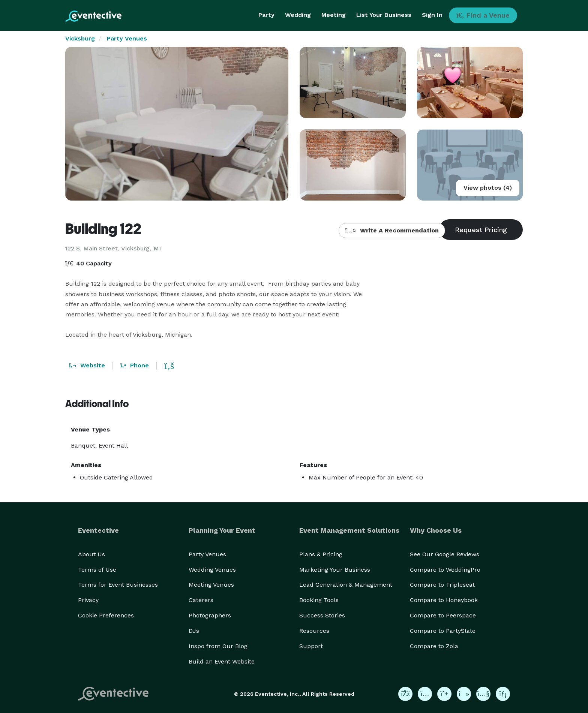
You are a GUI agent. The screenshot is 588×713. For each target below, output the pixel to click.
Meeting (334, 15)
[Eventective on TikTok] (464, 694)
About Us (91, 554)
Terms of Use (97, 570)
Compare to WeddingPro (445, 570)
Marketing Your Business (335, 570)
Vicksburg (80, 38)
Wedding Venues (212, 570)
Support (311, 646)
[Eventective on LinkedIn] (503, 694)
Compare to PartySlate (443, 631)
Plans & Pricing (321, 554)
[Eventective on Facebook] (405, 694)
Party (266, 15)
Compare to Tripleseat (442, 585)
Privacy (88, 600)
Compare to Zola (434, 646)
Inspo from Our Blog (218, 646)
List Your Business (384, 15)
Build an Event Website (222, 661)
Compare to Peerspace (443, 615)
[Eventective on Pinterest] (444, 694)
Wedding (298, 15)
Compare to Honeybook (444, 600)
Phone (135, 365)
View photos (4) (488, 188)
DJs (194, 631)
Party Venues (127, 38)
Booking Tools (319, 600)
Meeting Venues (211, 585)
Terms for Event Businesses (118, 585)
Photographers (210, 615)
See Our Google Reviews (445, 554)
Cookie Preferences (106, 615)
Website (87, 365)
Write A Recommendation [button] (392, 230)
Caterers (201, 600)
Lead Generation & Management (346, 585)
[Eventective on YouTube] (483, 694)
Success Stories (322, 615)
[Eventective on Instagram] (425, 694)
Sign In (432, 15)
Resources (314, 631)
